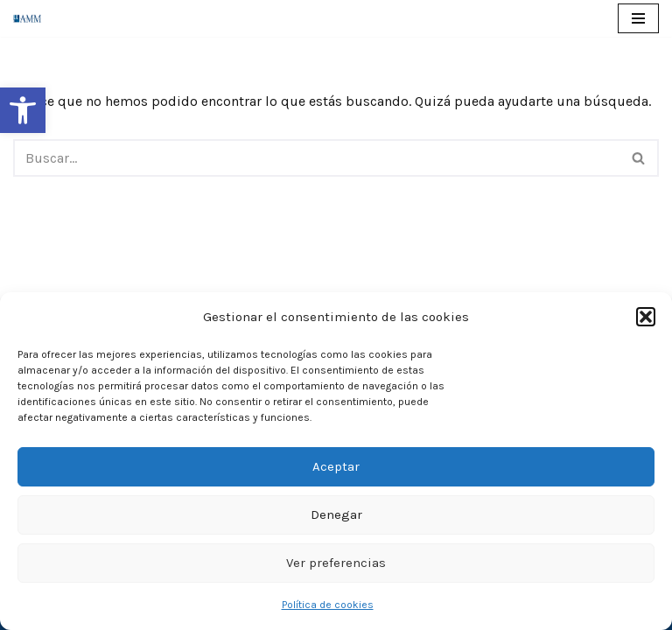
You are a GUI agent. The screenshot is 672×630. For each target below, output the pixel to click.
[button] (23, 110)
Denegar (336, 514)
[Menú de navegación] (638, 18)
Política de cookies (328, 605)
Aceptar (336, 466)
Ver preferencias (336, 563)
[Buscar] (316, 158)
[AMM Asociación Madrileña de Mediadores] (31, 18)
